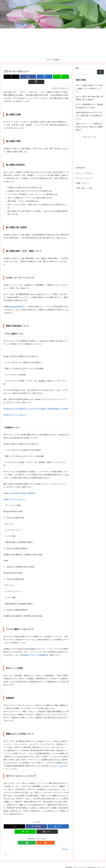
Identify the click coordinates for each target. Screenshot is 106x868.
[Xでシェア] (14, 77)
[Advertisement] (53, 43)
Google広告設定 (16, 301)
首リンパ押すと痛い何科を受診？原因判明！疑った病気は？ (89, 98)
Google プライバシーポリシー (15, 409)
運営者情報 (66, 862)
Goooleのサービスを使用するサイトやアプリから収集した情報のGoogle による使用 (36, 403)
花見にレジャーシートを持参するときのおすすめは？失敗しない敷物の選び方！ (89, 127)
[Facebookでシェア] (25, 77)
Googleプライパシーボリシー (15, 494)
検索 (77, 68)
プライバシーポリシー (78, 862)
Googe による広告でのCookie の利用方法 (19, 488)
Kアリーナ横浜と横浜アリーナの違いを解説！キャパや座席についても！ (89, 88)
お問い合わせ (90, 862)
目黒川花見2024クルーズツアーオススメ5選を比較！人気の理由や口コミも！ (89, 116)
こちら (61, 761)
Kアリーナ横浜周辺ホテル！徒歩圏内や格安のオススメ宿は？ (89, 106)
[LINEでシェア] (47, 77)
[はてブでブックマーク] (36, 77)
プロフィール (100, 862)
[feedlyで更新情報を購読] (34, 837)
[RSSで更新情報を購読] (38, 837)
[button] (58, 77)
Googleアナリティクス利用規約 (34, 650)
